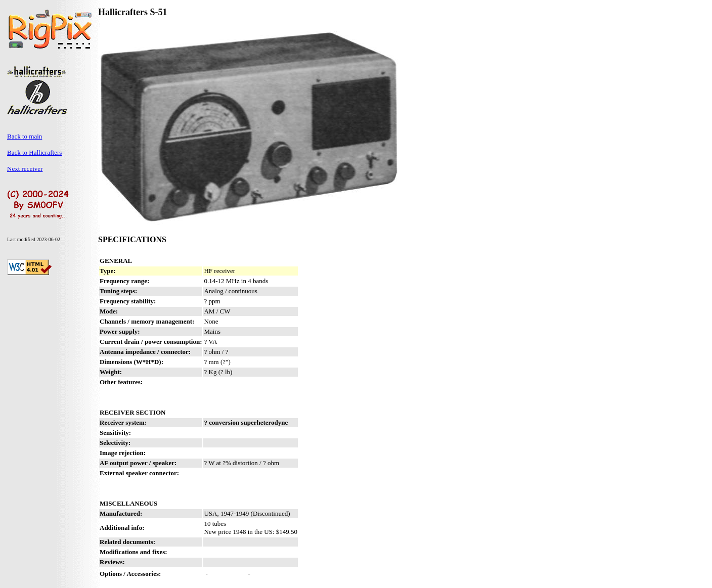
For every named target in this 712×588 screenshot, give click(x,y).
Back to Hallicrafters (34, 152)
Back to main (25, 136)
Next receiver (25, 169)
